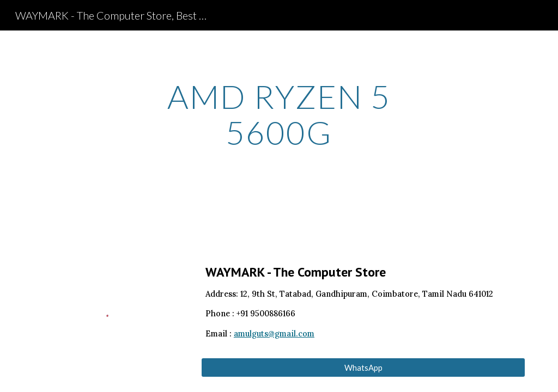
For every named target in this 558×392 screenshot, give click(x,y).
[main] (279, 114)
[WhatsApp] (363, 367)
